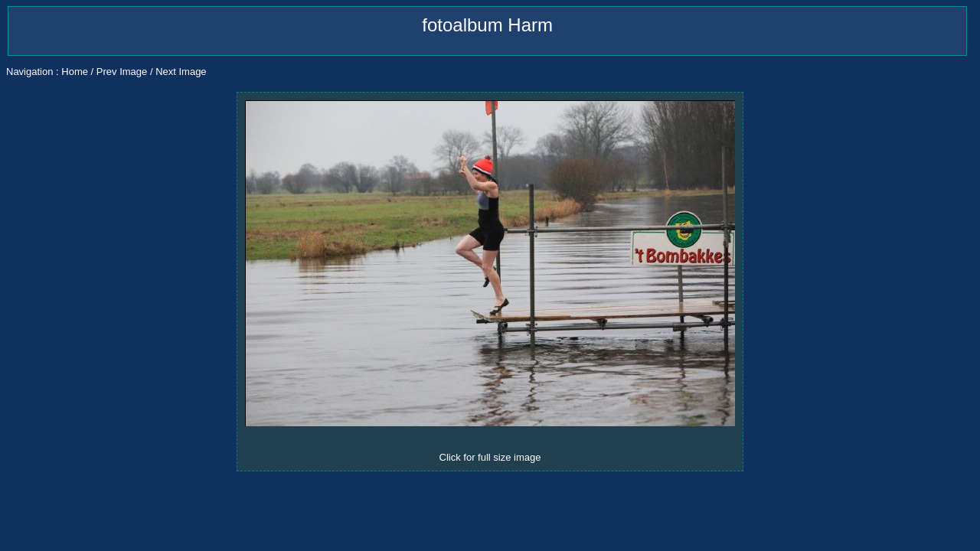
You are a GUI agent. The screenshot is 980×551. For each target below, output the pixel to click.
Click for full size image (490, 457)
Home (75, 72)
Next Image (181, 72)
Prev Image (122, 72)
